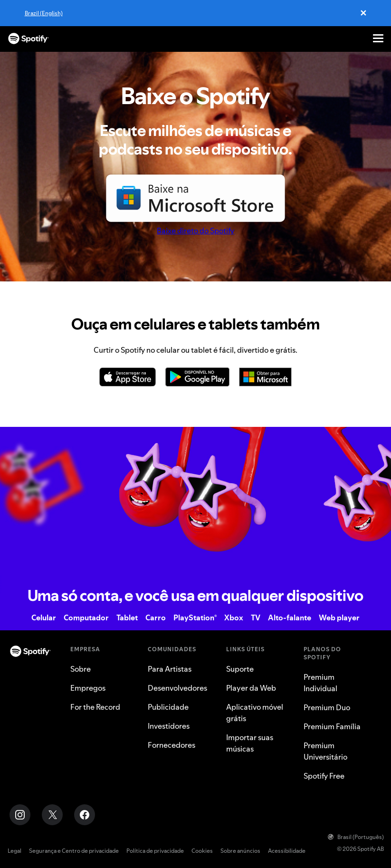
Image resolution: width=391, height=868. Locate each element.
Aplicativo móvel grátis (255, 713)
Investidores (169, 726)
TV (256, 617)
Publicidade (168, 707)
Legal (14, 851)
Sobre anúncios (240, 851)
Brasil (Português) (356, 837)
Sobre (81, 669)
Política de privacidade (155, 851)
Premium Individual (320, 683)
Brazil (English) (44, 13)
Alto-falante (290, 617)
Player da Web (251, 688)
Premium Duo (327, 707)
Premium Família (332, 726)
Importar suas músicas (250, 743)
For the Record (95, 707)
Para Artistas (170, 669)
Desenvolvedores (177, 688)
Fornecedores (172, 745)
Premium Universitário (325, 751)
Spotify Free (324, 776)
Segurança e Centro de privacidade (74, 851)
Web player (339, 617)
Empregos (88, 688)
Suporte (240, 669)
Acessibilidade (287, 851)
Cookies (202, 851)
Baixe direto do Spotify (195, 231)
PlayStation (195, 617)
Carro (156, 617)
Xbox (234, 617)
